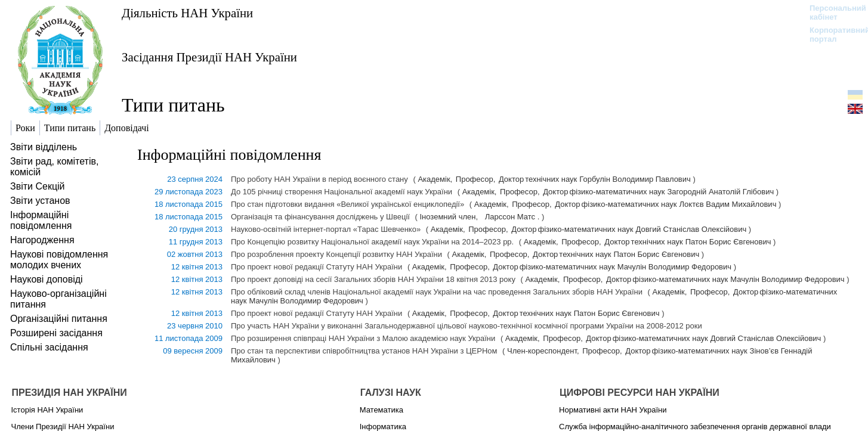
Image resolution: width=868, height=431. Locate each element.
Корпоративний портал (832, 35)
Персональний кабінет (832, 13)
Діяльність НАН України (187, 13)
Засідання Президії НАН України (209, 57)
